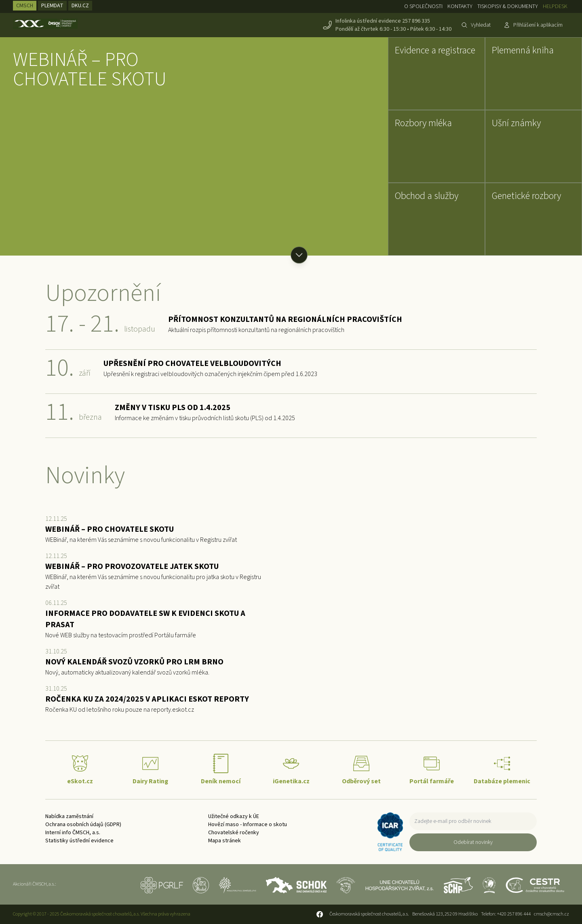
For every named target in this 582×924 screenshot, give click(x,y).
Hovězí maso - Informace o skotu (248, 825)
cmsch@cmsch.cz (551, 914)
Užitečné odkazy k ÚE (234, 816)
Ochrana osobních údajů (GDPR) (83, 825)
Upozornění (103, 293)
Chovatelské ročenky (234, 833)
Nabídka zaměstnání (69, 816)
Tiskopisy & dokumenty (508, 6)
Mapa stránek (225, 841)
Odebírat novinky (473, 842)
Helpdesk (555, 6)
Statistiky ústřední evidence (79, 841)
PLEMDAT (52, 6)
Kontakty (460, 6)
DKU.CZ (80, 6)
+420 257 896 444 (514, 914)
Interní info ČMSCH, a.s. (73, 833)
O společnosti (423, 6)
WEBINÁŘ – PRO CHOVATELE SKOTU (90, 70)
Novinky (85, 476)
